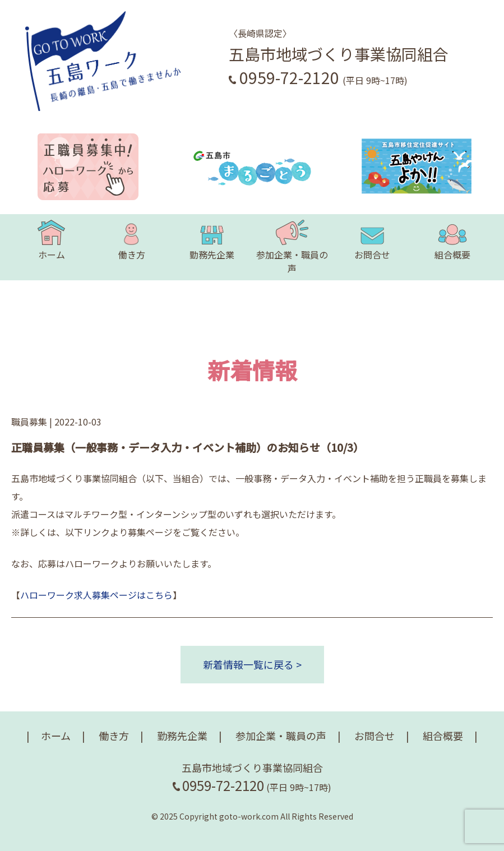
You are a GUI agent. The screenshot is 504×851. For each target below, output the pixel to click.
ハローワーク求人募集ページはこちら (96, 595)
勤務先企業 (212, 240)
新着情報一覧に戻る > (252, 664)
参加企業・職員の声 (292, 247)
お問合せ (372, 240)
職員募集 (29, 422)
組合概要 (452, 240)
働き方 (132, 240)
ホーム (51, 240)
